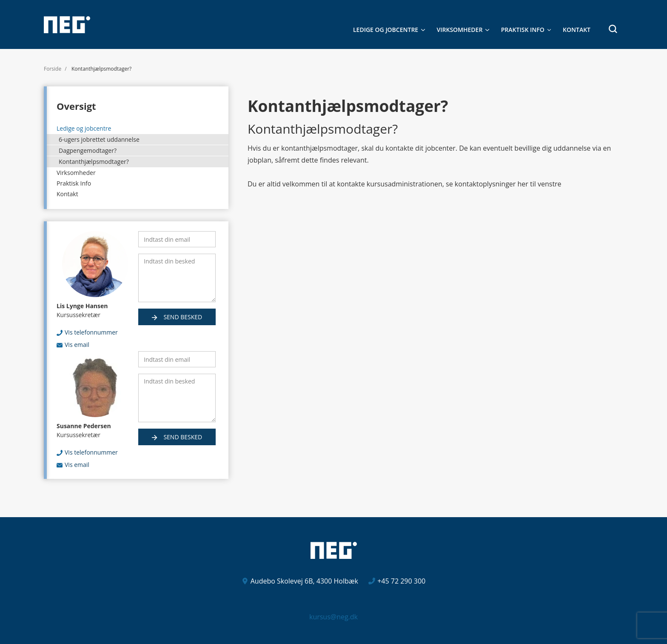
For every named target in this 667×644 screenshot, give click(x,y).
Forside (53, 69)
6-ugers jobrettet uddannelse (99, 139)
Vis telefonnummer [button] (91, 332)
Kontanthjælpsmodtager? (94, 162)
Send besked (182, 317)
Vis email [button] (77, 345)
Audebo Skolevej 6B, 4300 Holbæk (304, 581)
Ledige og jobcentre (386, 30)
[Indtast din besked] (177, 278)
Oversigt (76, 106)
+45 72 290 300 (401, 581)
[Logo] (67, 25)
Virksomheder (460, 30)
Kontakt (577, 30)
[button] (610, 29)
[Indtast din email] (177, 239)
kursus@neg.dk (333, 617)
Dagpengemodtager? (88, 150)
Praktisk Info (523, 30)
